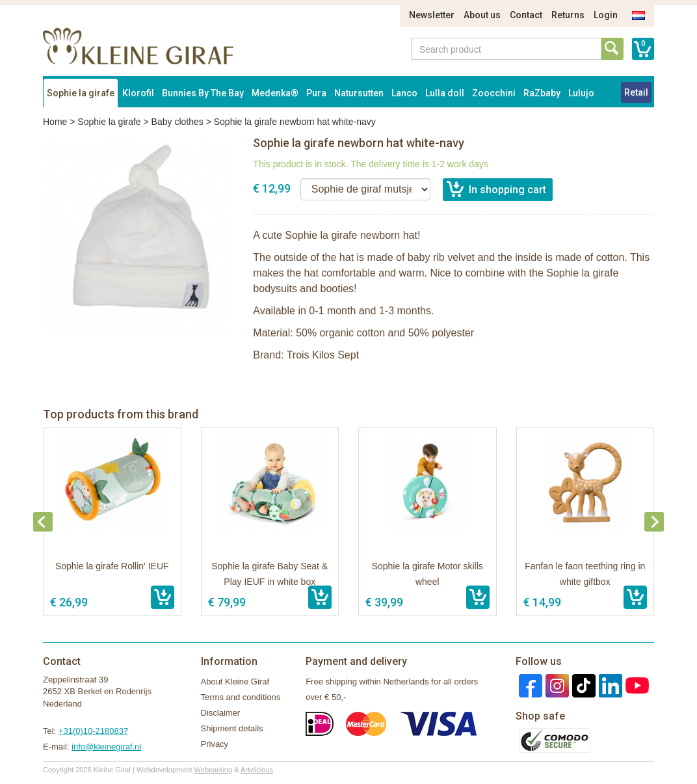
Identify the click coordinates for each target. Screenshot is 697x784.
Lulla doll (445, 93)
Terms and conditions (241, 697)
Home (55, 122)
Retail (636, 92)
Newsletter (432, 15)
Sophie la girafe (81, 93)
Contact (526, 15)
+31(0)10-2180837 (93, 731)
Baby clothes (178, 122)
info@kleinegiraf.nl (106, 747)
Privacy (215, 744)
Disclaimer (221, 713)
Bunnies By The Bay (203, 93)
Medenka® (275, 93)
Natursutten (359, 93)
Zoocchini (494, 93)
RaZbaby (542, 93)
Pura (316, 93)
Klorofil (138, 93)
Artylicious (257, 770)
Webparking (214, 770)
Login (606, 15)
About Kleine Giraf (235, 682)
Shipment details (232, 728)
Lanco (404, 93)
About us (482, 15)
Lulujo (581, 93)
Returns (568, 15)
